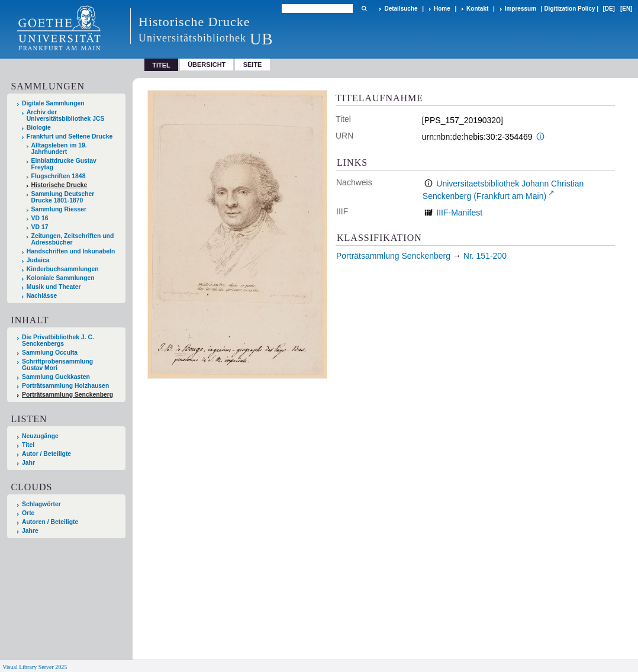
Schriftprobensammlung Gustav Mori (57, 365)
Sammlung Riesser (59, 209)
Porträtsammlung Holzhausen (65, 386)
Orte (28, 513)
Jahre (30, 531)
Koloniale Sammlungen (61, 278)
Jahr (28, 463)
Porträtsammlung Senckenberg (67, 395)
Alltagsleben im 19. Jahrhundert (59, 149)
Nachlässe (42, 296)
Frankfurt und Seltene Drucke (70, 136)
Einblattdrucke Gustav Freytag (64, 164)
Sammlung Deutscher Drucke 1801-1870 (63, 197)
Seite (253, 65)
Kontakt (477, 9)
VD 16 (40, 218)
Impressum (521, 9)
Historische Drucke (59, 185)
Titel (28, 445)
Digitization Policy (569, 9)
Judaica (38, 260)
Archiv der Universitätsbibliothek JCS (66, 115)
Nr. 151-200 (485, 256)
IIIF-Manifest (459, 213)
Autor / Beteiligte (46, 454)
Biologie (39, 128)
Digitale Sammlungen (53, 103)
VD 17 (40, 227)
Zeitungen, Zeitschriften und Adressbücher (73, 239)
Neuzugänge (40, 436)
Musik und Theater (54, 287)
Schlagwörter (41, 504)
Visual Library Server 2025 (35, 667)
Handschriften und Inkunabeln (71, 251)
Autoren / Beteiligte (50, 522)
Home (442, 9)
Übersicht (207, 65)
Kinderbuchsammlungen (63, 269)
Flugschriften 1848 (59, 176)
